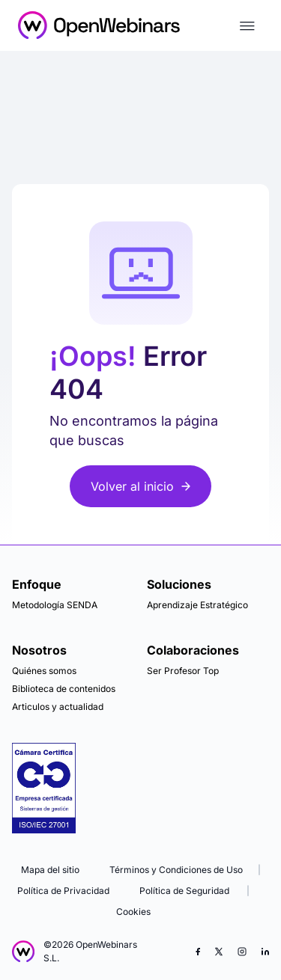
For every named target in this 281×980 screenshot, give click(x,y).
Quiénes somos (44, 671)
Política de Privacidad (63, 891)
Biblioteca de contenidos (64, 689)
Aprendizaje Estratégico (197, 605)
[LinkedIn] (265, 952)
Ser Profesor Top (183, 671)
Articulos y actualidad (58, 707)
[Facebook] (198, 952)
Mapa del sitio (50, 870)
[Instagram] (242, 952)
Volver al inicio (140, 486)
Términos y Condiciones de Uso (176, 870)
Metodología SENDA (55, 605)
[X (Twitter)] (219, 952)
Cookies (133, 912)
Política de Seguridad (184, 891)
